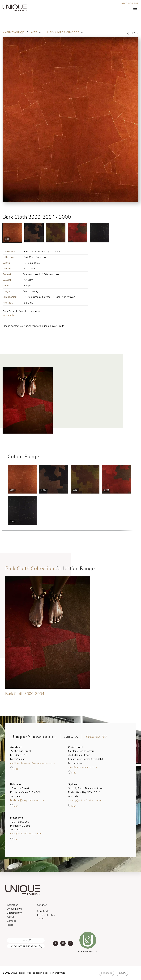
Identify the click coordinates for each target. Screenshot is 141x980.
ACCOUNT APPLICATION (19, 945)
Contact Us (69, 737)
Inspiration (13, 905)
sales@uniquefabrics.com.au (26, 834)
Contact (11, 921)
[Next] (137, 33)
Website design (34, 973)
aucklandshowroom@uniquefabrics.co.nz (33, 763)
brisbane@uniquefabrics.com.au (28, 800)
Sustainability (14, 913)
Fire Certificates (46, 915)
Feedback (106, 973)
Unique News (14, 909)
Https (10, 925)
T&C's (41, 919)
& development (50, 973)
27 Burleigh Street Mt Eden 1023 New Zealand (21, 753)
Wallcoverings (13, 32)
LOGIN (10, 939)
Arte (34, 32)
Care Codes (44, 911)
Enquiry (122, 973)
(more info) (9, 315)
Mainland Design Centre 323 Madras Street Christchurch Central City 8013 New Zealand (85, 755)
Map (14, 768)
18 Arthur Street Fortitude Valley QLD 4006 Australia (25, 790)
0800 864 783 (130, 4)
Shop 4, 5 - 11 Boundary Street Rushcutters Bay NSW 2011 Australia (86, 790)
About (10, 917)
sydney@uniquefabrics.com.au (85, 800)
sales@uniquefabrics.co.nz (83, 767)
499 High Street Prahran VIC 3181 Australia (20, 824)
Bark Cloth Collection (63, 32)
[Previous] (128, 33)
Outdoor (42, 905)
